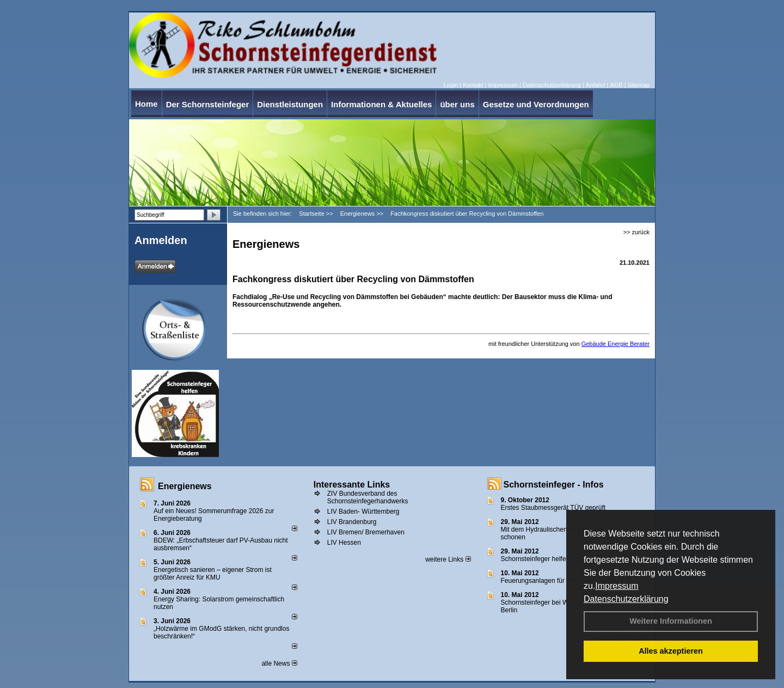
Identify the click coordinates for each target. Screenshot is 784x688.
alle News (279, 663)
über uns (457, 104)
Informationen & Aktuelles (381, 104)
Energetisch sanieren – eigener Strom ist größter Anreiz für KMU (213, 574)
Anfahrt (595, 85)
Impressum (617, 586)
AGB (616, 85)
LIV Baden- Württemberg (363, 512)
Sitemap (639, 85)
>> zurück (636, 232)
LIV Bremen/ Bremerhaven (366, 532)
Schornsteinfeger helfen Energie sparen (558, 559)
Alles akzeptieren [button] (671, 651)
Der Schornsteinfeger (208, 104)
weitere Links (448, 559)
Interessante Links (352, 485)
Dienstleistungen (290, 104)
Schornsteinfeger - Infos (554, 485)
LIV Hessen (344, 543)
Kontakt (473, 85)
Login (451, 85)
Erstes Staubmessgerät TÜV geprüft (553, 508)
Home (146, 104)
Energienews (185, 486)
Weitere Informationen (671, 621)
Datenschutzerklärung (626, 599)
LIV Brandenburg (352, 522)
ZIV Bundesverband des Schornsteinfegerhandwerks (368, 497)
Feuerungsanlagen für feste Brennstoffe (558, 581)
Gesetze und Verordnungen (536, 104)
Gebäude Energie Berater (615, 344)
